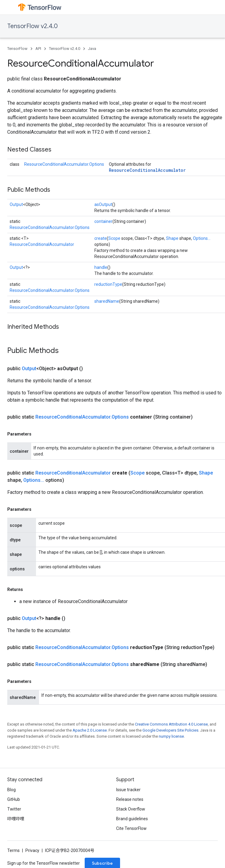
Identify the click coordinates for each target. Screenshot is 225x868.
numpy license (171, 736)
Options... (202, 238)
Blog (11, 790)
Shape (172, 238)
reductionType (108, 284)
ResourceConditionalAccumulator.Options (64, 164)
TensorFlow (17, 49)
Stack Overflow (131, 809)
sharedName (107, 301)
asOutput (103, 204)
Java (92, 49)
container (103, 221)
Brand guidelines (132, 819)
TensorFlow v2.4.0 (33, 26)
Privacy (32, 850)
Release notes (130, 799)
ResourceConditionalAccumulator (147, 170)
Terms (13, 850)
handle (101, 267)
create (101, 238)
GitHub (14, 799)
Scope (114, 238)
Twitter (14, 809)
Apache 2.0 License (90, 730)
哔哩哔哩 (16, 819)
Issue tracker (128, 790)
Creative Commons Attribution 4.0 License (171, 724)
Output (16, 204)
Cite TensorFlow (131, 828)
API (38, 49)
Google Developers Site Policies (170, 730)
